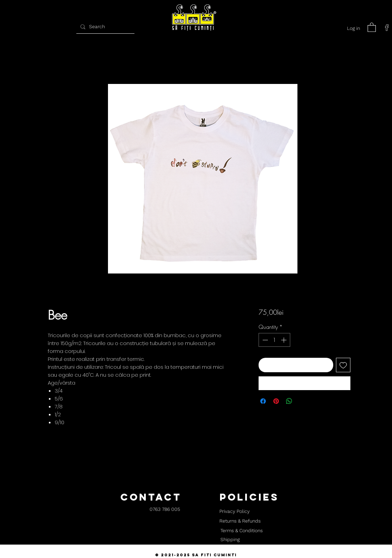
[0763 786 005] (165, 510)
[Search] (105, 27)
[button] (372, 27)
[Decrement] (264, 340)
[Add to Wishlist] (343, 365)
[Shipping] (230, 540)
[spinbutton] (274, 340)
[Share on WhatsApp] (289, 401)
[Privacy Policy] (234, 512)
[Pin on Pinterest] (276, 401)
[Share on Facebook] (263, 401)
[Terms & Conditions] (241, 531)
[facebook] (387, 28)
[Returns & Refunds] (240, 521)
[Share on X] (302, 401)
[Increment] (284, 340)
